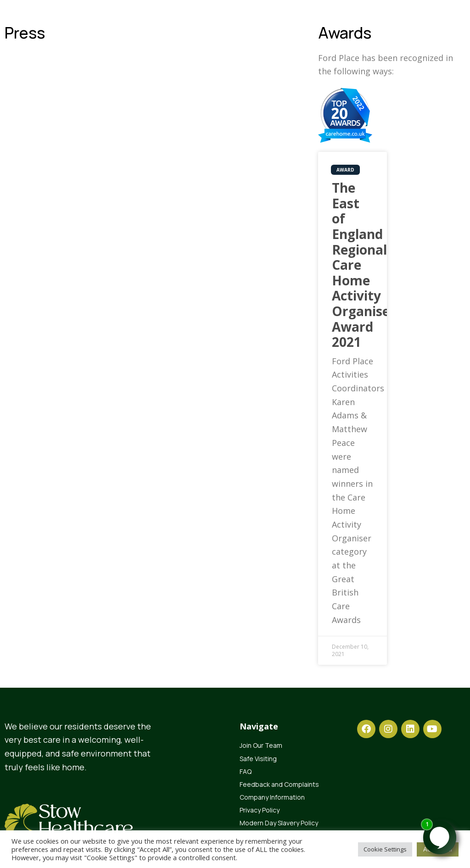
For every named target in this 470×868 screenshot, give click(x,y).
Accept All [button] (438, 849)
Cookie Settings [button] (385, 849)
